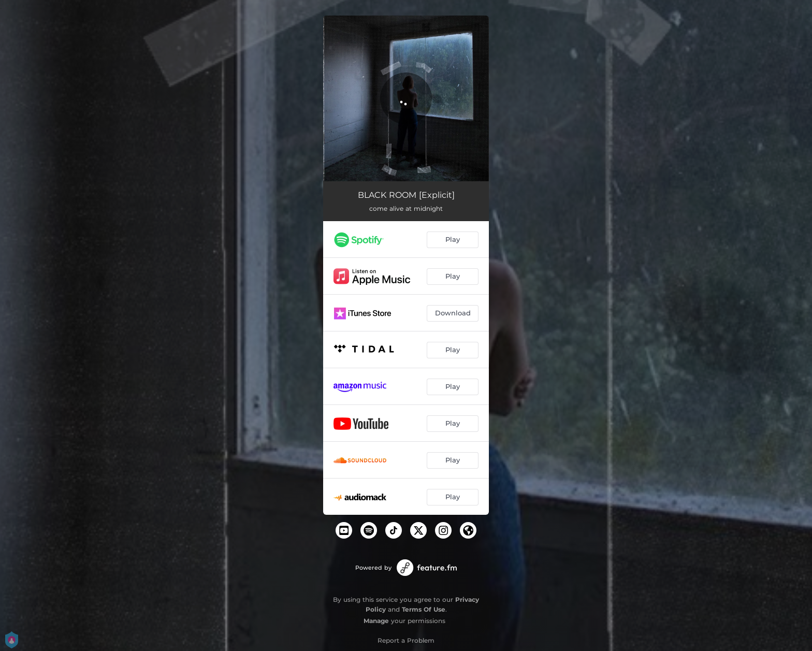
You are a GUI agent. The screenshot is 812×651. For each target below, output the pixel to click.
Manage (376, 621)
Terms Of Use (424, 609)
